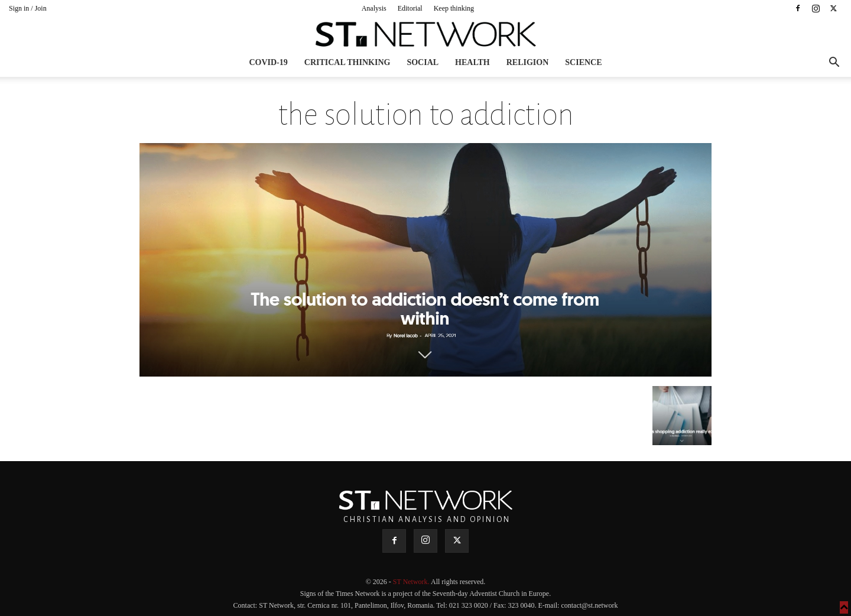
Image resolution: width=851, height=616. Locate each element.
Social (423, 62)
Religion (528, 62)
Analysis (374, 8)
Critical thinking (347, 62)
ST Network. (412, 582)
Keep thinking (454, 8)
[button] (834, 64)
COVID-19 (268, 62)
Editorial (410, 8)
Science (583, 62)
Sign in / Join (28, 8)
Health (472, 62)
